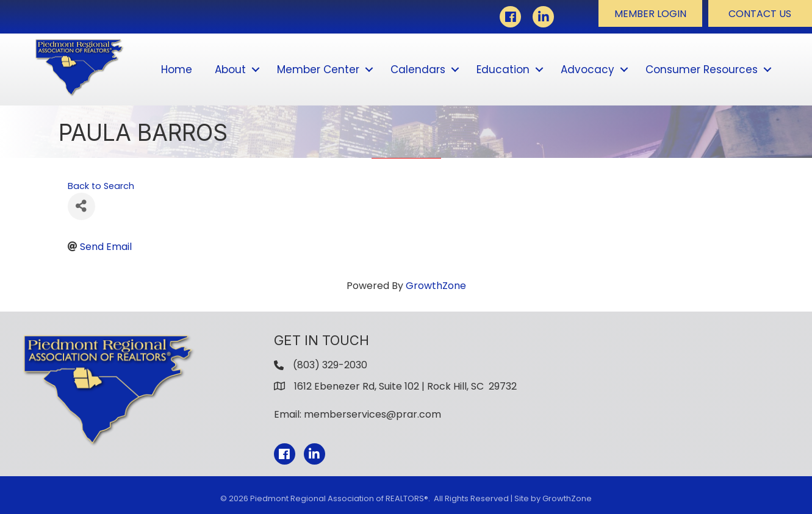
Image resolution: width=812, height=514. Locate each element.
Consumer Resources (702, 70)
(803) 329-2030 (330, 365)
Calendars (418, 70)
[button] (650, 13)
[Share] (81, 206)
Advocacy (587, 70)
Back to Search (101, 186)
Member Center (318, 70)
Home (177, 70)
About (230, 70)
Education (503, 70)
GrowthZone (436, 286)
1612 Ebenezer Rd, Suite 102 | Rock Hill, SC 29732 (405, 386)
